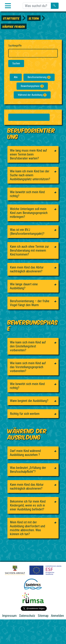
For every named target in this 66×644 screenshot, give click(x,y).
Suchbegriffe (15, 46)
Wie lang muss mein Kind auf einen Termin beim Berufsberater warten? (28, 154)
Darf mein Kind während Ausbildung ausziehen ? (25, 453)
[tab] (33, 154)
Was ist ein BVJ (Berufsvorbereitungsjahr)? (27, 232)
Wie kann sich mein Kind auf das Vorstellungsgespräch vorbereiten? (28, 367)
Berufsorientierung (39, 77)
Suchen (16, 63)
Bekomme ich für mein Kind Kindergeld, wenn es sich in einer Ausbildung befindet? (28, 505)
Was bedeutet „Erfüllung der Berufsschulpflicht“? (28, 470)
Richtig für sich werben (25, 414)
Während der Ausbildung (32, 95)
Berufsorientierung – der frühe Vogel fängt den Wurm (30, 303)
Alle (16, 77)
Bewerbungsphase (32, 86)
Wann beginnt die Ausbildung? (29, 401)
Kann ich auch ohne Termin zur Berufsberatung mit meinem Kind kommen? (29, 250)
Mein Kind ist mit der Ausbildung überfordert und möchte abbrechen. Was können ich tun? (27, 528)
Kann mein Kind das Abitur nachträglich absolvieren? (27, 269)
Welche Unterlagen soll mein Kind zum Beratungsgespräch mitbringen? (29, 213)
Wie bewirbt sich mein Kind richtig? (27, 194)
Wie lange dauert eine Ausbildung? (24, 286)
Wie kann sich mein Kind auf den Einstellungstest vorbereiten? (28, 346)
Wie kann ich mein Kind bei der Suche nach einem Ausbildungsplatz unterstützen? (30, 175)
